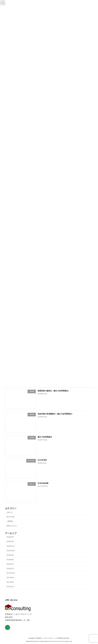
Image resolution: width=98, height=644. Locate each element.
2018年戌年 (42, 463)
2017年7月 (10, 590)
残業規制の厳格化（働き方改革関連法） (54, 394)
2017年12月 (11, 576)
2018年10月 (11, 554)
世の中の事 (10, 520)
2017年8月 (10, 585)
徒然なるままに (12, 529)
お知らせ (10, 515)
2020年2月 (10, 545)
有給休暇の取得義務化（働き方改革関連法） (56, 417)
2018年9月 (10, 558)
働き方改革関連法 (45, 440)
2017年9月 (10, 581)
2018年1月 (10, 572)
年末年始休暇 (43, 486)
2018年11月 (11, 549)
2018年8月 (10, 563)
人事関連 (10, 524)
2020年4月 (10, 540)
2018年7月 (10, 567)
